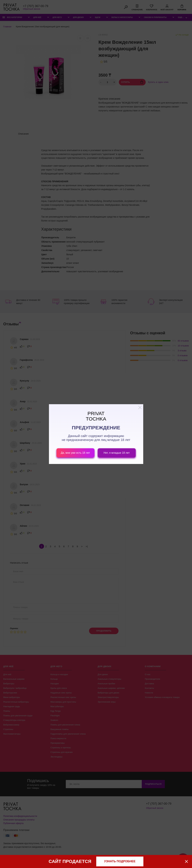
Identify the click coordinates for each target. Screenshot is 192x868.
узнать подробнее (120, 861)
